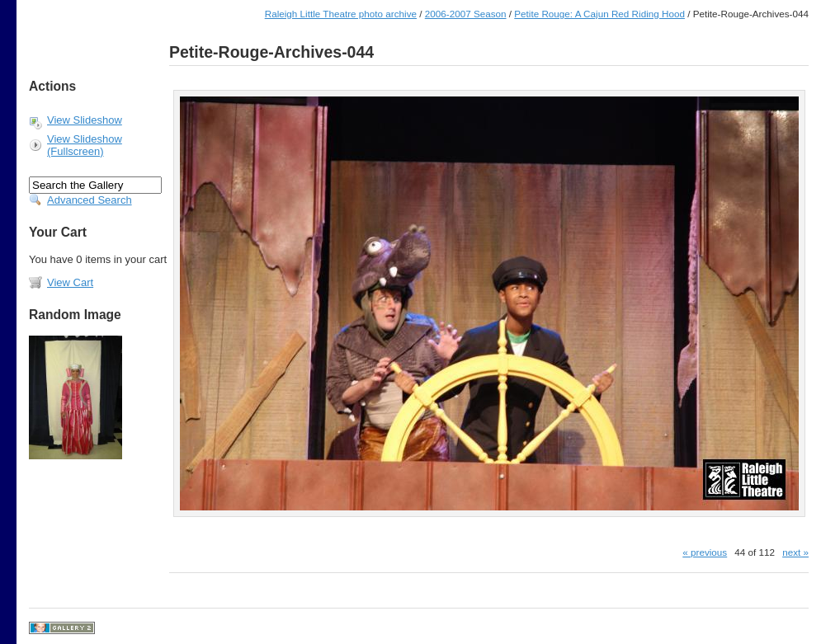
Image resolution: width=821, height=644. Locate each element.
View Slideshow (85, 120)
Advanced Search (90, 200)
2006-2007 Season (466, 14)
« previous (705, 552)
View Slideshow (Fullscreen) (85, 145)
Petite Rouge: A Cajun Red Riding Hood (599, 14)
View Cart (70, 282)
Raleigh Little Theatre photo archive (341, 14)
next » (795, 552)
